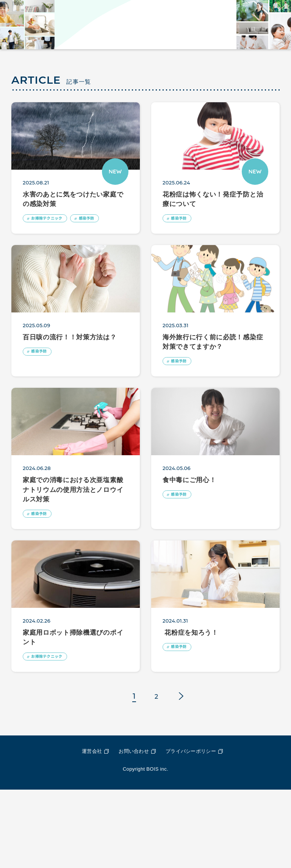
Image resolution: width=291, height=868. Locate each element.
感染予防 (99, 293)
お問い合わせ (134, 830)
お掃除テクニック (52, 293)
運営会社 (92, 830)
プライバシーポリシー (191, 830)
